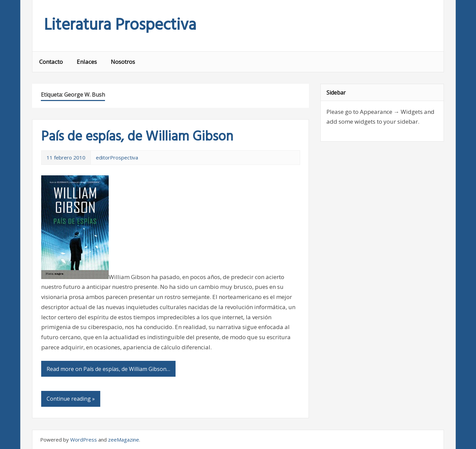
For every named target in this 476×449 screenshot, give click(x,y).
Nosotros (123, 62)
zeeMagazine (124, 440)
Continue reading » (71, 399)
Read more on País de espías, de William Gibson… (108, 369)
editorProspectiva (117, 157)
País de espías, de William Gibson (137, 137)
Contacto (51, 62)
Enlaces (87, 62)
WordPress (84, 440)
